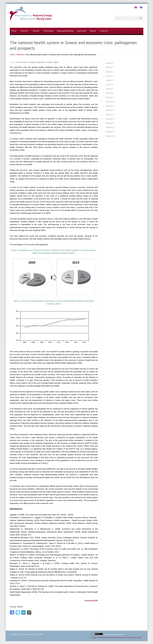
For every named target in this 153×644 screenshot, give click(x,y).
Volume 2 (110, 67)
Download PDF (91, 601)
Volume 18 (110, 136)
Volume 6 (110, 85)
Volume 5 (110, 80)
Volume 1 (110, 63)
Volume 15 (110, 123)
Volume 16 (110, 127)
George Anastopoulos (37, 62)
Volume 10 (110, 102)
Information (48, 31)
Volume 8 (110, 93)
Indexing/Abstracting (65, 31)
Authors (93, 31)
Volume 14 (110, 119)
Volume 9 (110, 97)
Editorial (20, 55)
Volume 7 (110, 89)
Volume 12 (110, 110)
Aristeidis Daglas (52, 62)
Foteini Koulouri (22, 62)
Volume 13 (110, 115)
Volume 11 (110, 106)
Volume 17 (110, 132)
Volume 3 (110, 72)
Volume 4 (110, 76)
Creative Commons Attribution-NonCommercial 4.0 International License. (117, 637)
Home (14, 31)
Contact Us (104, 31)
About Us (24, 31)
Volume (36, 31)
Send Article (82, 31)
